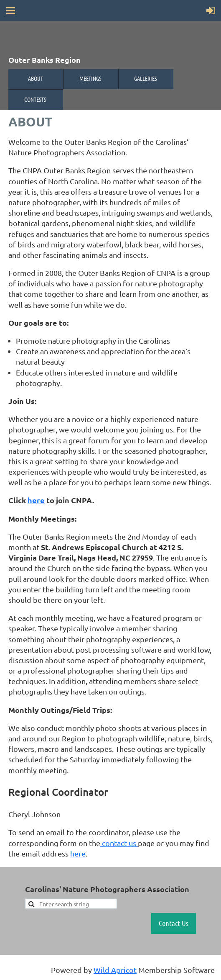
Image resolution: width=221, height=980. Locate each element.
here (36, 500)
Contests (35, 99)
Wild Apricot (115, 970)
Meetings (90, 78)
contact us (119, 843)
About (36, 78)
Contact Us (174, 923)
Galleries (146, 78)
